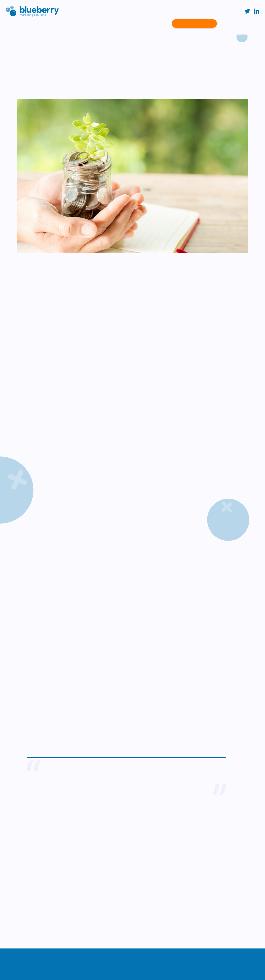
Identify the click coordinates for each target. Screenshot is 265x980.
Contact (194, 23)
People (161, 23)
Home (23, 41)
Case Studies (113, 23)
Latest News (140, 23)
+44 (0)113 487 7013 (23, 884)
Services (71, 23)
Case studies (45, 41)
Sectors (90, 23)
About (53, 23)
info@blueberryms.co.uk (26, 900)
